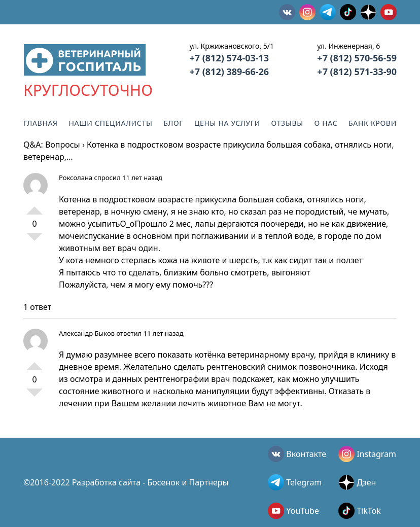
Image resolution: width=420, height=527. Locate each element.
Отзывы (287, 123)
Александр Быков (87, 333)
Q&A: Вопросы (52, 145)
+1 (34, 206)
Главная (41, 123)
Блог (173, 123)
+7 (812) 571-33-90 (357, 72)
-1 (34, 241)
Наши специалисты (110, 123)
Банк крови (373, 123)
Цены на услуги (227, 123)
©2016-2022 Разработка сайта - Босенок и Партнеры (126, 482)
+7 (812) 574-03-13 (229, 58)
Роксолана (76, 178)
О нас (326, 123)
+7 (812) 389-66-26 (229, 72)
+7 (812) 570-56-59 (357, 58)
